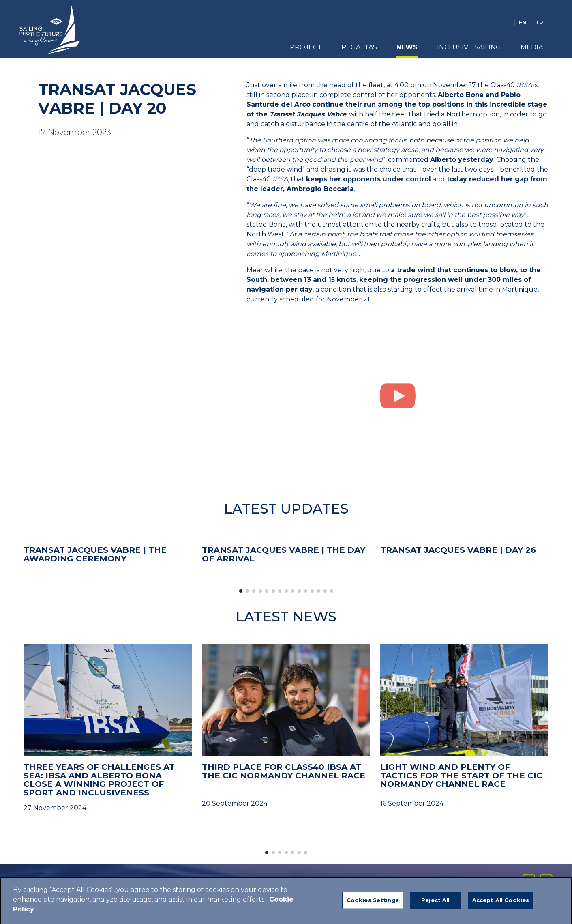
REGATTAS (359, 47)
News (407, 47)
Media (532, 47)
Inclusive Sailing (469, 47)
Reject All (435, 902)
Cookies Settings (373, 902)
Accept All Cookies (501, 902)
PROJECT (306, 47)
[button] (241, 591)
